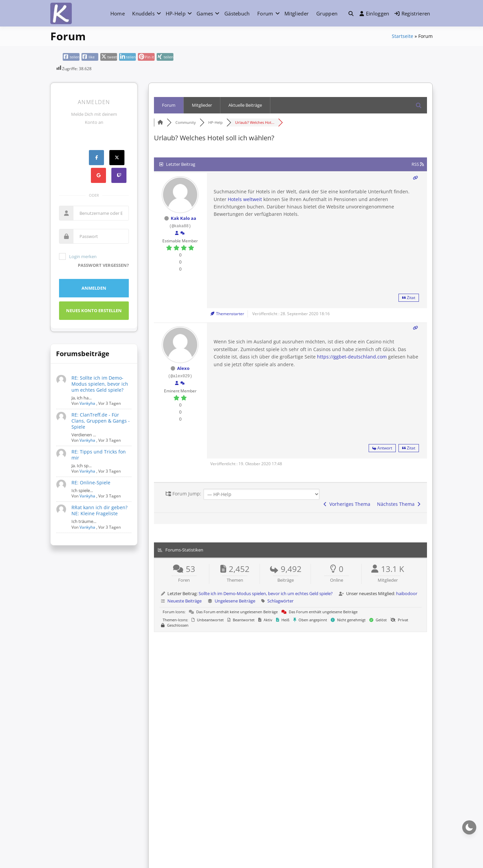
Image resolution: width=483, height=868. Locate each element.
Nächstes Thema (399, 504)
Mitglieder (297, 13)
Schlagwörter (280, 601)
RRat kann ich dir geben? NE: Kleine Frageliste (99, 510)
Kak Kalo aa (183, 218)
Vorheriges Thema (347, 504)
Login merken (78, 256)
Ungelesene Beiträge (235, 601)
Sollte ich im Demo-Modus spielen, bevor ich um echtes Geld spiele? (266, 593)
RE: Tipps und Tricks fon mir (99, 455)
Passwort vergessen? (103, 265)
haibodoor (407, 593)
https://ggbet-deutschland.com (352, 357)
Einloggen (374, 13)
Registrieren (412, 13)
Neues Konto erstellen (94, 310)
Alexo (183, 368)
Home (118, 13)
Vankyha (87, 403)
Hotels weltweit (245, 199)
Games (205, 13)
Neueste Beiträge (184, 601)
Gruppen (327, 13)
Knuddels (143, 13)
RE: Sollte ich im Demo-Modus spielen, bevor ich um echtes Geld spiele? (100, 384)
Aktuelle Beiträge (245, 105)
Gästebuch (237, 13)
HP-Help (176, 13)
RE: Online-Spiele (91, 483)
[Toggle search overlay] (351, 13)
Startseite (402, 36)
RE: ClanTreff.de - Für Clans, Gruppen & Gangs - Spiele (101, 421)
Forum (265, 13)
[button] (351, 14)
